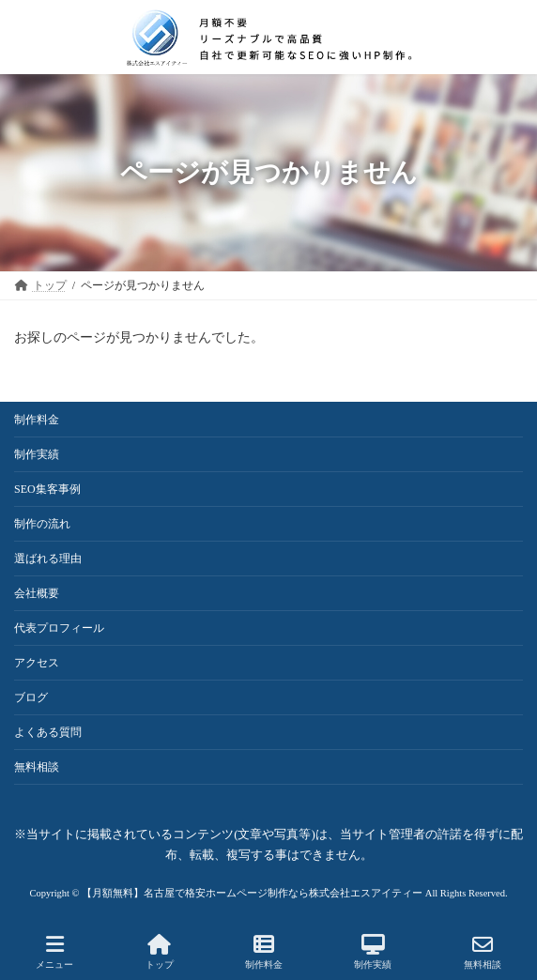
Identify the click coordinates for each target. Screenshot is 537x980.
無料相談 (37, 767)
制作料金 (37, 420)
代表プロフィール (59, 628)
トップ (160, 952)
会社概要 (37, 593)
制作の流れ (42, 524)
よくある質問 (48, 732)
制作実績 (37, 454)
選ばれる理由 (48, 559)
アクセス (37, 663)
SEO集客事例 (47, 489)
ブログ (31, 697)
